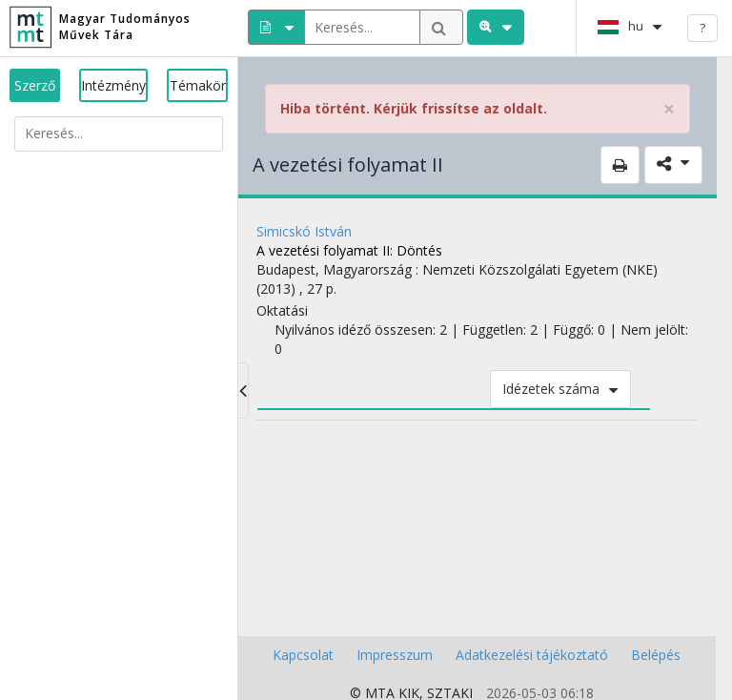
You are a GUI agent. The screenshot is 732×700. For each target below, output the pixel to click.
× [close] (669, 109)
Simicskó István (304, 231)
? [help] (702, 28)
